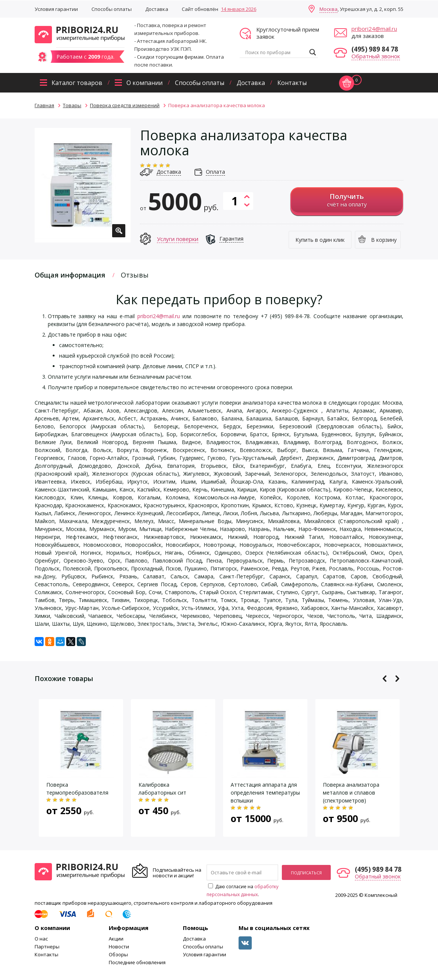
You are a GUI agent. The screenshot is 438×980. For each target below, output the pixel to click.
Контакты (292, 83)
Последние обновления (137, 962)
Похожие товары (64, 678)
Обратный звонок (376, 56)
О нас (41, 939)
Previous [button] (385, 679)
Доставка (157, 9)
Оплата (215, 172)
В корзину (384, 240)
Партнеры (47, 947)
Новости (119, 947)
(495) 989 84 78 (375, 49)
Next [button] (397, 679)
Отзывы (135, 275)
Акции (116, 939)
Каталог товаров (77, 83)
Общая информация (70, 275)
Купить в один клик (320, 240)
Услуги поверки (178, 239)
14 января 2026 (239, 9)
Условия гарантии (56, 9)
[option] (83, 185)
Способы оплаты (112, 9)
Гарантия (231, 239)
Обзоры (118, 954)
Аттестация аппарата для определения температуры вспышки (265, 793)
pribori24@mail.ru (374, 29)
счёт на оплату (347, 200)
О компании (144, 83)
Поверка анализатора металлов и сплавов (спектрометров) (351, 793)
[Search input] (275, 52)
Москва (328, 9)
